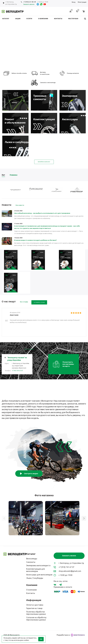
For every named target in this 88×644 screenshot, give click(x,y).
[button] (84, 518)
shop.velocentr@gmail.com (70, 571)
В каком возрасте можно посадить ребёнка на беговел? (36, 240)
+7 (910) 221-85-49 (30, 2)
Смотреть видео (29, 474)
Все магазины (29, 349)
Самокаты (31, 562)
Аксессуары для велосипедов (39, 575)
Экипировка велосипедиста (38, 565)
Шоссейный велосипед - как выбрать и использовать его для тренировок (42, 213)
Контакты (31, 593)
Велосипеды (32, 559)
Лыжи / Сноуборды (35, 578)
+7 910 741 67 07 (17, 371)
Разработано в (71, 635)
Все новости (20, 205)
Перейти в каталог (44, 162)
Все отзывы (24, 302)
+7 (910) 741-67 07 (66, 567)
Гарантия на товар (34, 608)
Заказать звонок (69, 556)
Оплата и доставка (35, 605)
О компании (31, 590)
